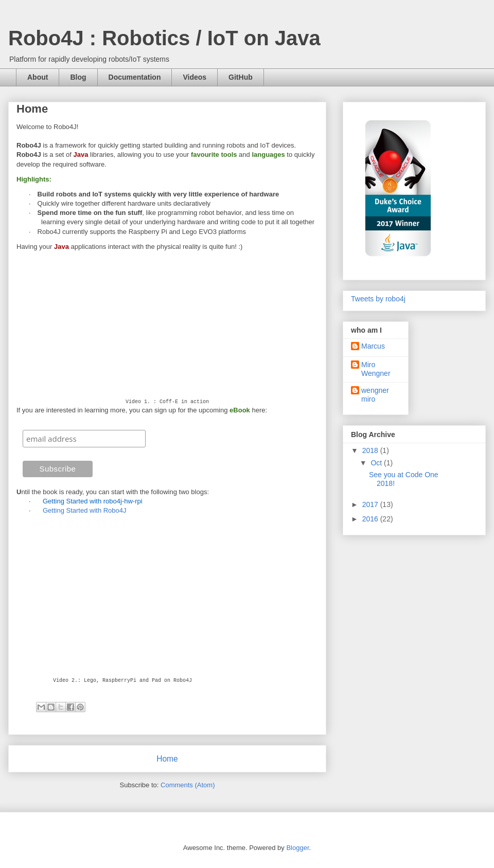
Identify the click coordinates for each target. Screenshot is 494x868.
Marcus (373, 346)
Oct (377, 463)
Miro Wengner (376, 369)
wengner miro (375, 395)
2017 (371, 504)
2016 (371, 519)
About (38, 77)
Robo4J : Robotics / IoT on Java (164, 38)
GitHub (241, 77)
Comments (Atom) (188, 785)
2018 (371, 450)
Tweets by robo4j (378, 299)
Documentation (135, 77)
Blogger (297, 848)
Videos (195, 77)
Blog (78, 77)
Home (167, 759)
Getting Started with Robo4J (85, 510)
